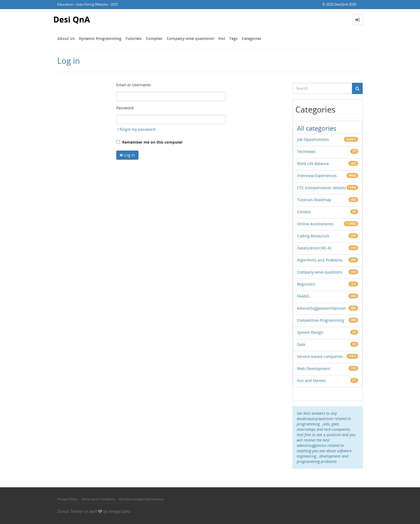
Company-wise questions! (190, 38)
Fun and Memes (312, 381)
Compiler (154, 38)
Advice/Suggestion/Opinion (321, 308)
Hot (222, 38)
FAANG (303, 296)
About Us (66, 38)
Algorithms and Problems (320, 260)
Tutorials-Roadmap (314, 200)
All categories (317, 128)
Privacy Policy (67, 499)
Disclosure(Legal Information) (141, 499)
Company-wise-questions (320, 272)
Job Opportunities (313, 139)
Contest (304, 212)
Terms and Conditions (98, 499)
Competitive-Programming (321, 320)
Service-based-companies (320, 356)
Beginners (306, 284)
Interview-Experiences (317, 176)
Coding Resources (313, 236)
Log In (130, 155)
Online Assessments (315, 224)
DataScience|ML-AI (314, 248)
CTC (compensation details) (321, 188)
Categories (251, 38)
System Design (310, 332)
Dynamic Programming (100, 38)
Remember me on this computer (149, 142)
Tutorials (134, 38)
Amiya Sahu (120, 511)
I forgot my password (136, 129)
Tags (233, 38)
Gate (301, 344)
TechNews (306, 151)
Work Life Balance (313, 164)
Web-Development (314, 368)
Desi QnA (72, 20)
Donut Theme (70, 511)
